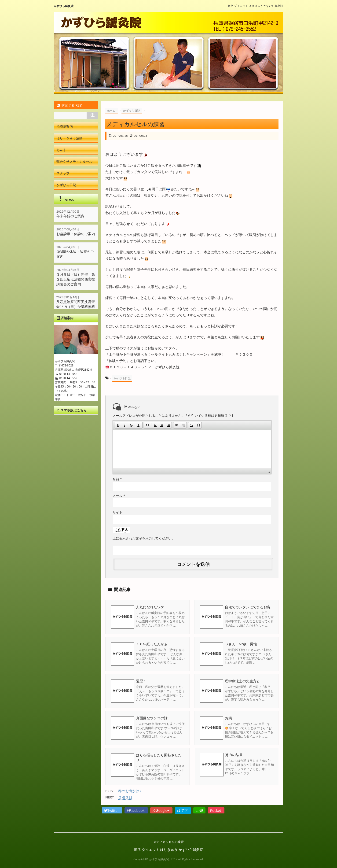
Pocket (216, 810)
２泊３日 (125, 797)
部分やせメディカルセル (74, 161)
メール (119, 496)
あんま (61, 150)
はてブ (183, 810)
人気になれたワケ (150, 607)
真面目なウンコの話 (152, 718)
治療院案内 (65, 126)
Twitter (112, 810)
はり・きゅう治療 (70, 138)
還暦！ (141, 681)
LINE (199, 810)
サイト (117, 512)
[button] (118, 425)
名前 (117, 479)
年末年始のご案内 (70, 216)
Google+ (161, 810)
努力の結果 (234, 755)
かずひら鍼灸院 (64, 6)
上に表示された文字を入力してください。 (144, 538)
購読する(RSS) (69, 105)
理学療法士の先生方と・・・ (248, 681)
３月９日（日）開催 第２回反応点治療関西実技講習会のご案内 (76, 279)
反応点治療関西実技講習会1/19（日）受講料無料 (76, 304)
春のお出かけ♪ (130, 791)
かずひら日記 (122, 378)
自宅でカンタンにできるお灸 (248, 607)
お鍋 (228, 718)
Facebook (136, 810)
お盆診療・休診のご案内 (76, 234)
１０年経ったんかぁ (152, 644)
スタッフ (63, 173)
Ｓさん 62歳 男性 (241, 644)
